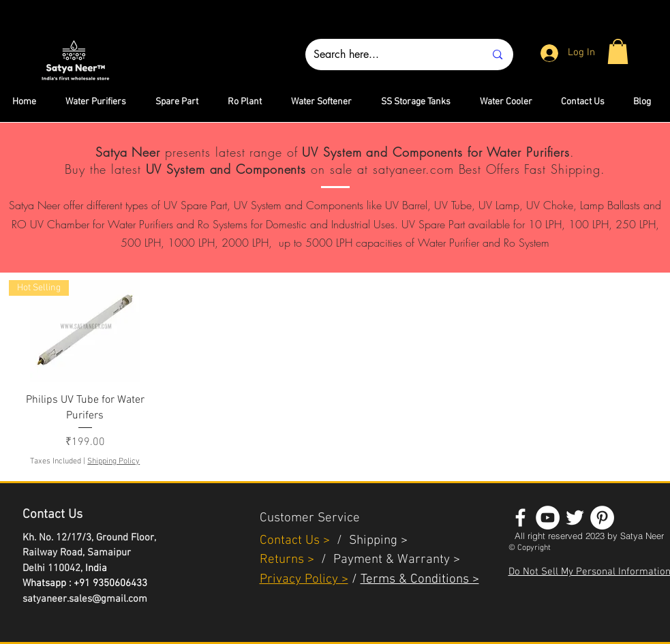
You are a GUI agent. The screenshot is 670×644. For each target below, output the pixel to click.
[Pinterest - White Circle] (602, 518)
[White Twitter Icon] (575, 518)
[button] (618, 51)
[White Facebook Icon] (520, 518)
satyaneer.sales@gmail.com (85, 599)
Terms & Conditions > (420, 580)
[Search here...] (389, 55)
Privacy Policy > (304, 580)
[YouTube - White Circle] (548, 518)
